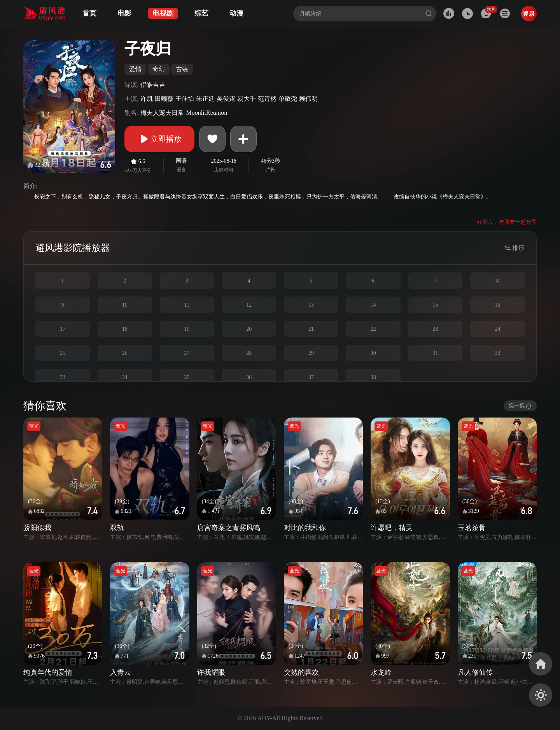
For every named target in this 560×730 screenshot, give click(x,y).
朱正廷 (205, 99)
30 (373, 353)
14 (373, 305)
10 (125, 305)
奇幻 (159, 69)
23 (435, 329)
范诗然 (267, 99)
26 (125, 353)
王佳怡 (185, 99)
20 (249, 329)
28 (249, 353)
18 (125, 329)
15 (435, 305)
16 (497, 305)
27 (187, 353)
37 (311, 377)
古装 (182, 69)
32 (497, 353)
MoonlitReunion (206, 113)
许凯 (147, 99)
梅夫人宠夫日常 (162, 113)
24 (497, 329)
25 (63, 353)
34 (125, 377)
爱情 (135, 69)
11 (187, 305)
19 (187, 329)
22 (373, 329)
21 (311, 329)
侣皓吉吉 (153, 85)
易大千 (247, 99)
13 (311, 305)
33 (63, 377)
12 (249, 305)
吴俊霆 (226, 99)
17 (63, 329)
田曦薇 (164, 99)
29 (311, 353)
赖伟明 (308, 99)
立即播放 (159, 139)
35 (187, 377)
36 (249, 377)
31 (435, 353)
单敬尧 (288, 99)
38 (373, 377)
